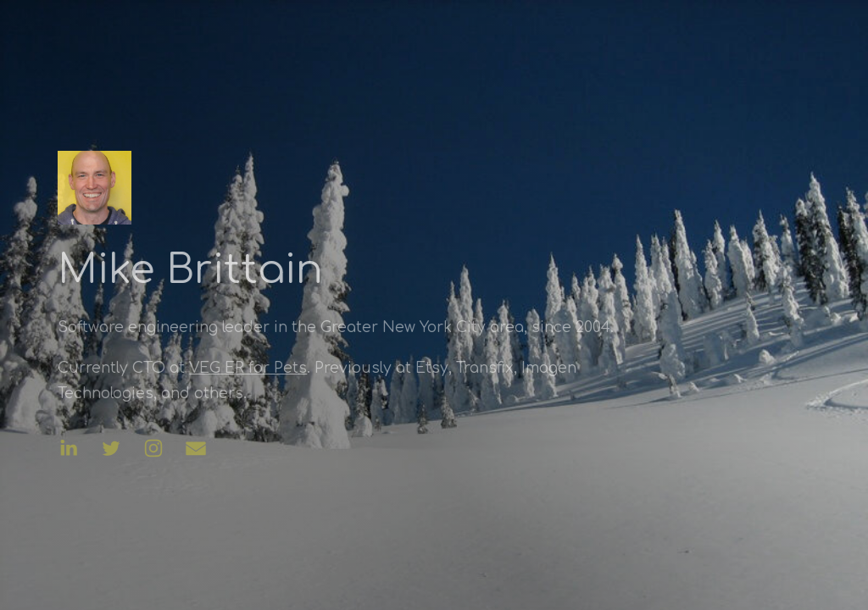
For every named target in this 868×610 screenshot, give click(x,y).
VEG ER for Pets (246, 368)
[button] (67, 448)
